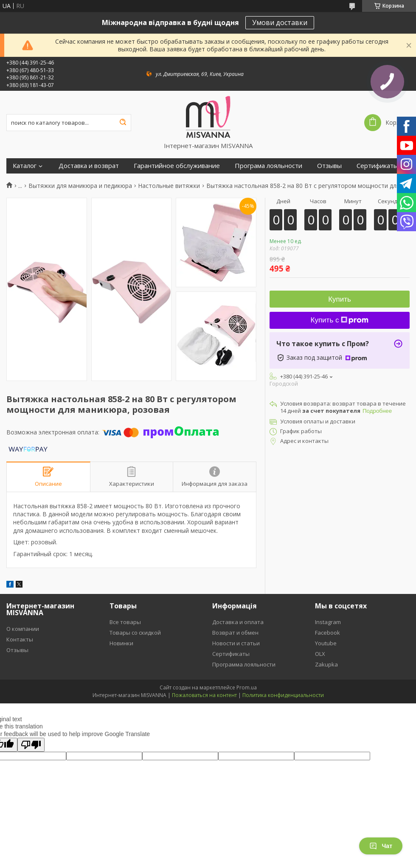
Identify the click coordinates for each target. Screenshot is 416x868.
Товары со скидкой (135, 633)
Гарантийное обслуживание (177, 166)
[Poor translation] (31, 745)
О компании (23, 629)
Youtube (326, 643)
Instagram (328, 622)
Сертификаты (377, 166)
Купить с (340, 320)
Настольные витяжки (169, 186)
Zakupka (326, 664)
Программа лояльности (244, 664)
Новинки (121, 643)
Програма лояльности (268, 166)
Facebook (327, 633)
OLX (320, 654)
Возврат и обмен (235, 633)
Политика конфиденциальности (283, 695)
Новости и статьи (236, 643)
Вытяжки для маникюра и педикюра (80, 186)
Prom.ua (247, 687)
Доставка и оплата (238, 622)
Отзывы (329, 166)
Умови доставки (280, 22)
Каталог (25, 166)
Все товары (125, 622)
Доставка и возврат (89, 166)
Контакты (20, 639)
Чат (381, 846)
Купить (340, 299)
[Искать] (123, 123)
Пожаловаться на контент (204, 695)
